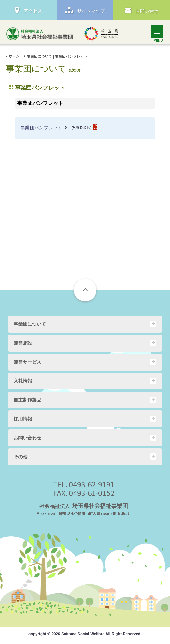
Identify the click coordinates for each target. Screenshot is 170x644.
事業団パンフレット (41, 128)
